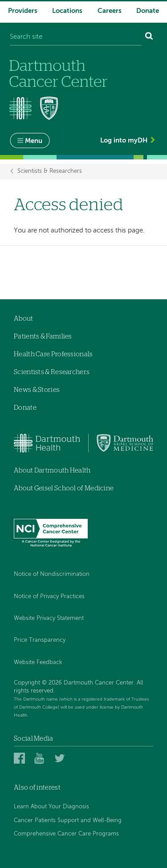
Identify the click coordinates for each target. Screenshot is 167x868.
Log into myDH (124, 141)
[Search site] (75, 37)
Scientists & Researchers (50, 172)
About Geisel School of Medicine (64, 488)
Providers (23, 11)
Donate (148, 11)
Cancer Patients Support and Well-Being (68, 821)
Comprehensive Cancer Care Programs (66, 834)
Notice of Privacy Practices (49, 597)
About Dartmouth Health (52, 471)
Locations (67, 11)
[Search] (149, 37)
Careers (110, 11)
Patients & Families (43, 336)
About (24, 319)
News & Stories (37, 390)
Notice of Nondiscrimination (52, 574)
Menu (34, 141)
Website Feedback (38, 662)
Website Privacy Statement (49, 618)
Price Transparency (40, 640)
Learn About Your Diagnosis (51, 807)
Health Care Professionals (53, 354)
